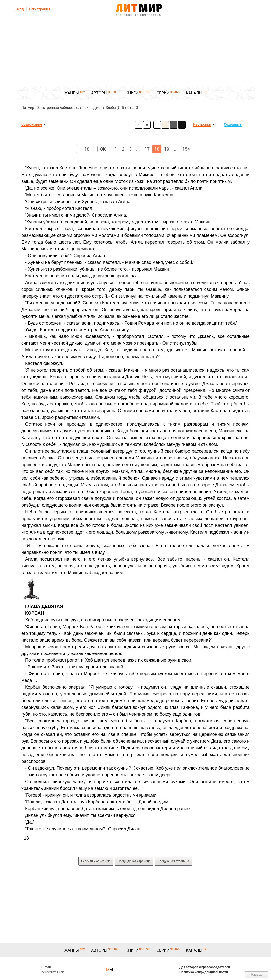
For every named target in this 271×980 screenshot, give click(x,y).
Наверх (256, 974)
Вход (20, 9)
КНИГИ (132, 93)
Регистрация (40, 9)
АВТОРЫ (99, 93)
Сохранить (233, 124)
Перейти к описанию (96, 861)
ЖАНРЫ (72, 93)
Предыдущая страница (134, 861)
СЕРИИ (163, 93)
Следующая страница (173, 861)
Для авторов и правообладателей (205, 967)
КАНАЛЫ (194, 93)
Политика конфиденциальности (204, 972)
